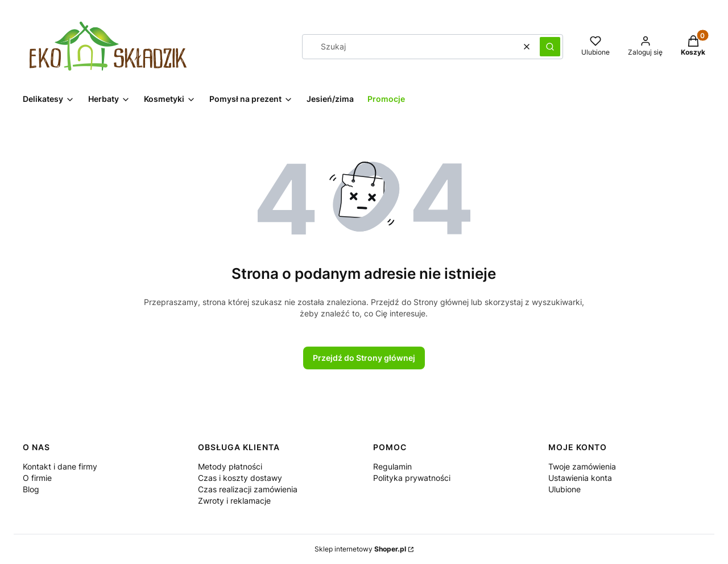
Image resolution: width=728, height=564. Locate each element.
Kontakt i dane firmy (60, 466)
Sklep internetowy (360, 549)
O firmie (37, 478)
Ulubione (564, 489)
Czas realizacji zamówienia (248, 489)
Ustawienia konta (580, 478)
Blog (31, 489)
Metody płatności (230, 466)
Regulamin (392, 466)
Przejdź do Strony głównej (364, 358)
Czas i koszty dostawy (240, 478)
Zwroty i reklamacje (234, 501)
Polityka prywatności (412, 478)
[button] (550, 47)
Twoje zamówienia (582, 466)
